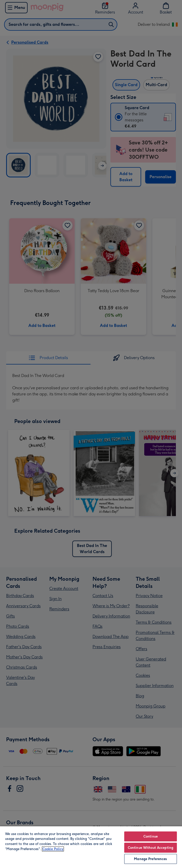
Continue (151, 836)
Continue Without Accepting (151, 848)
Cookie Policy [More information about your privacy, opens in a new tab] (53, 849)
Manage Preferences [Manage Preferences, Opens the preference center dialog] (150, 859)
